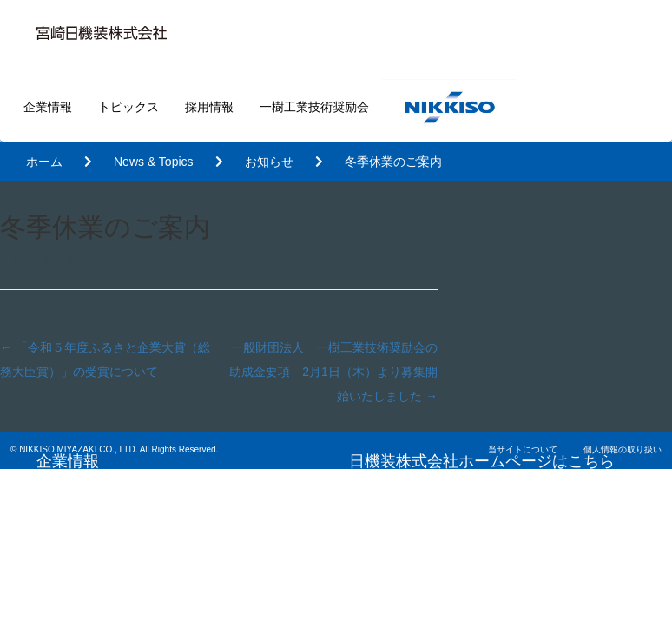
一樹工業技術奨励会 (314, 107)
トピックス (128, 107)
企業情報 (48, 107)
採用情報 (209, 107)
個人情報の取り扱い (623, 449)
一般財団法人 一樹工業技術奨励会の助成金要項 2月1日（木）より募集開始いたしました (333, 372)
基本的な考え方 (442, 582)
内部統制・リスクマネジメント (491, 616)
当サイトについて (523, 449)
